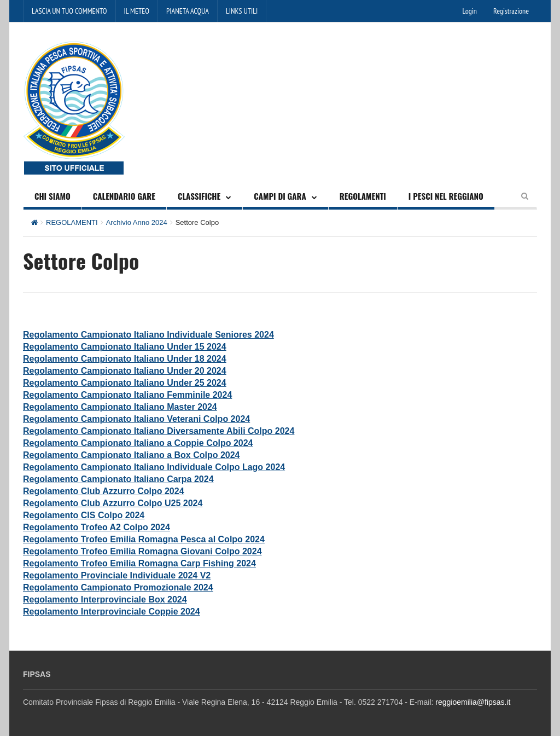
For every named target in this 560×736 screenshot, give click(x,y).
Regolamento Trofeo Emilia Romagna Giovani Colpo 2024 (142, 551)
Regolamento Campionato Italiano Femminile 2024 (127, 395)
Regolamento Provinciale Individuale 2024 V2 (117, 575)
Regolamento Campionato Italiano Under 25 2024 (125, 383)
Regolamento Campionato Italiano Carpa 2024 (118, 479)
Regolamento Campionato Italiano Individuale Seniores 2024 (148, 335)
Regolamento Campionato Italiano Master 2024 (120, 407)
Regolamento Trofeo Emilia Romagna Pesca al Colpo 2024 (144, 539)
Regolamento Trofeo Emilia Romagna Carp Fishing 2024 (139, 563)
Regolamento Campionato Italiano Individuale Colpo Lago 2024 (154, 467)
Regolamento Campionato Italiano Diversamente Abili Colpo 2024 (159, 431)
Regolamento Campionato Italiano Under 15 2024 (125, 347)
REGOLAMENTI (363, 196)
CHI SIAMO (52, 196)
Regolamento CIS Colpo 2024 (84, 515)
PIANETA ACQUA (188, 11)
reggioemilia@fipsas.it (473, 702)
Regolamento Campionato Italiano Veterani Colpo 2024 (136, 419)
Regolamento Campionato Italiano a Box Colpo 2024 (132, 455)
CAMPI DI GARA (280, 196)
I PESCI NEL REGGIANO (446, 196)
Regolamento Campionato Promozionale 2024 (118, 587)
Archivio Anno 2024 (137, 222)
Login (470, 11)
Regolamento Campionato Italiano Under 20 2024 (125, 371)
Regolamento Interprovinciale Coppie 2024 (112, 612)
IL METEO (137, 11)
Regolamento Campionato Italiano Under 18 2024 (125, 359)
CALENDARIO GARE (124, 196)
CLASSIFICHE (199, 196)
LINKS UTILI (242, 11)
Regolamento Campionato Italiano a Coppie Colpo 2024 (138, 443)
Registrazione (511, 11)
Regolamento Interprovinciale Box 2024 (105, 599)
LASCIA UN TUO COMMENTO (69, 11)
